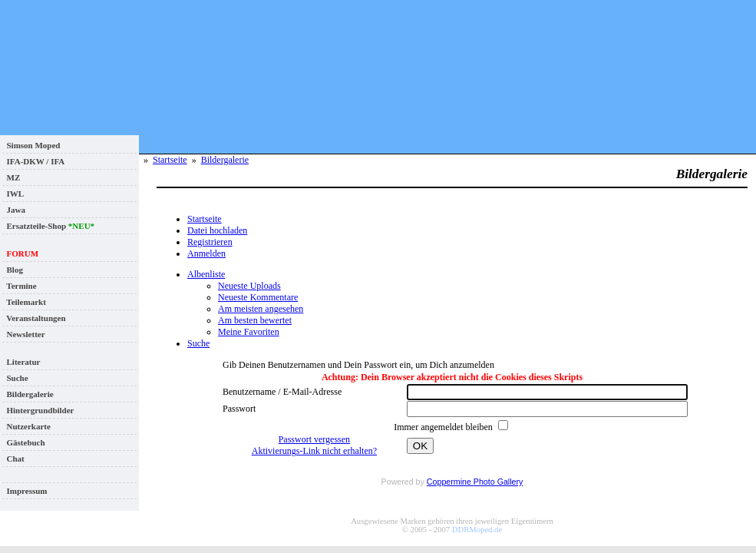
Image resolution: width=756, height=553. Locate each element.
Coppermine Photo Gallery (475, 482)
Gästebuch (24, 442)
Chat (13, 459)
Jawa (14, 210)
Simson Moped (31, 145)
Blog (13, 270)
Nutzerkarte (26, 426)
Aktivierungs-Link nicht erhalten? (314, 451)
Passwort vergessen (314, 439)
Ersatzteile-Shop (48, 226)
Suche (15, 378)
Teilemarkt (24, 302)
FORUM (20, 253)
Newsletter (24, 334)
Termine (20, 286)
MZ (11, 177)
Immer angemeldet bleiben (444, 427)
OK (420, 446)
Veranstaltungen (34, 318)
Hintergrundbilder (38, 410)
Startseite (170, 160)
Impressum (25, 491)
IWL (13, 194)
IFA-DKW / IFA (33, 161)
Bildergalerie (28, 394)
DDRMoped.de (477, 530)
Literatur (21, 362)
